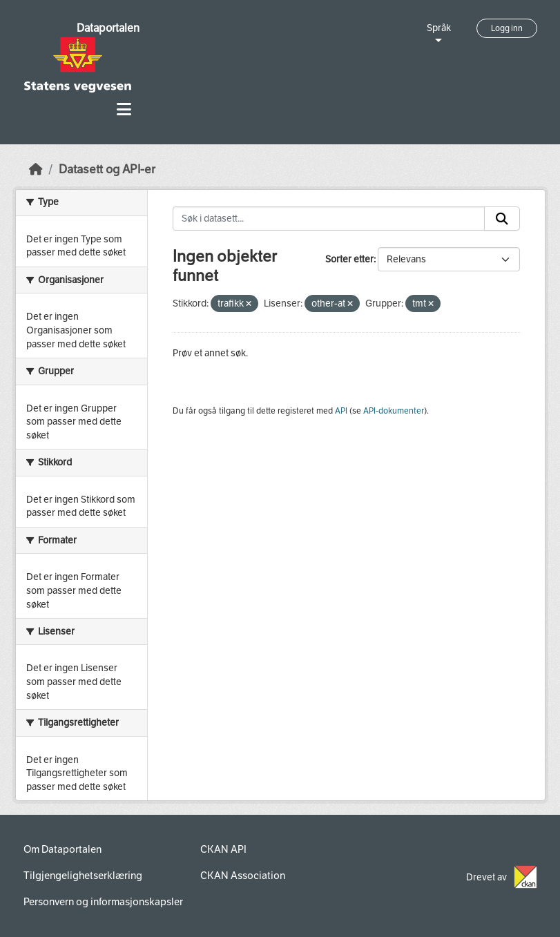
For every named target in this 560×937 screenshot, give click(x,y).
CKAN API (223, 849)
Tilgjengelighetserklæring (83, 876)
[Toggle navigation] (124, 109)
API (341, 411)
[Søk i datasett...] (329, 219)
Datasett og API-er (107, 170)
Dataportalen (108, 28)
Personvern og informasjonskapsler (103, 902)
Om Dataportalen (62, 849)
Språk (439, 28)
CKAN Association (243, 876)
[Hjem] (36, 170)
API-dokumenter (394, 411)
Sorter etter (349, 259)
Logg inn (507, 28)
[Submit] (502, 219)
